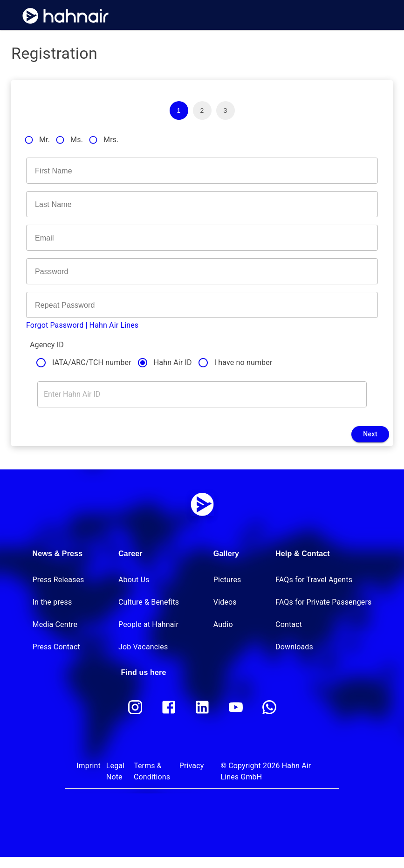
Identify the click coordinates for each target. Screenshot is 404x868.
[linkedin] (202, 707)
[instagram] (135, 707)
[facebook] (169, 707)
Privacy (192, 766)
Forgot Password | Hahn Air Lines (82, 325)
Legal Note (115, 771)
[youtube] (236, 707)
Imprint (89, 766)
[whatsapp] (269, 707)
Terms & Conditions (152, 771)
